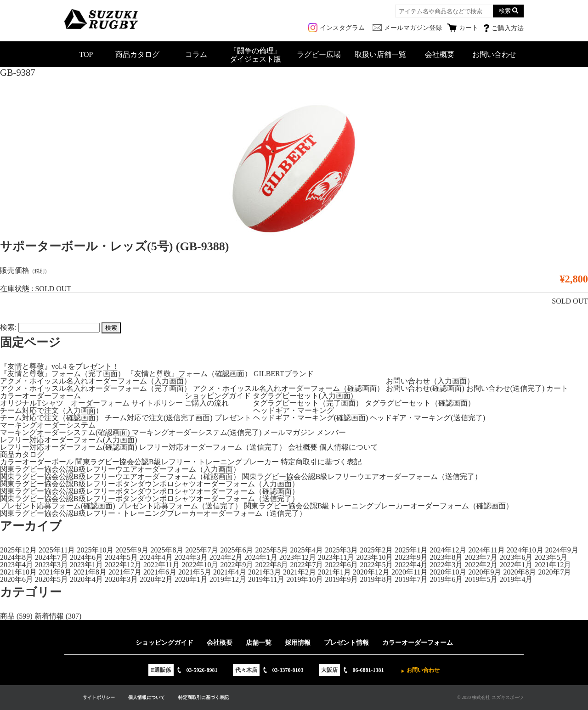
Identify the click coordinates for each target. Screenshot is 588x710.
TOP (86, 54)
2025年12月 (18, 550)
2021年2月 (300, 572)
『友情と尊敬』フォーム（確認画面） (189, 374)
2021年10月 (18, 572)
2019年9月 (341, 579)
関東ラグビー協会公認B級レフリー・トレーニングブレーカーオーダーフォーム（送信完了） (153, 513)
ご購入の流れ (207, 403)
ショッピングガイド (218, 396)
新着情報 (49, 616)
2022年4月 (411, 565)
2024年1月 (261, 557)
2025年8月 (167, 550)
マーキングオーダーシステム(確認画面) (65, 432)
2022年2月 (481, 565)
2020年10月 (448, 572)
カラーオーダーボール (37, 462)
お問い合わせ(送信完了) (506, 388)
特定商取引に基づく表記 (321, 462)
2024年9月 (562, 550)
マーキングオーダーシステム (48, 425)
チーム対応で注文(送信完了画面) (159, 418)
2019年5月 (481, 579)
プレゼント (233, 418)
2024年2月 (226, 557)
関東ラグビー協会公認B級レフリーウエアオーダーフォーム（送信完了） (362, 476)
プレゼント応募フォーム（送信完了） (180, 506)
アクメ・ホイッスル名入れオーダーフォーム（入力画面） (96, 381)
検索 (505, 11)
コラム (196, 54)
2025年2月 (376, 550)
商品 (7, 616)
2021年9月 (55, 572)
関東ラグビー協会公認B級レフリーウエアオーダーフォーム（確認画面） (120, 476)
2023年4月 (17, 565)
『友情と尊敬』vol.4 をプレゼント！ (60, 366)
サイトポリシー (157, 403)
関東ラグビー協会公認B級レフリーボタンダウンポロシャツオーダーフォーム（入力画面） (150, 484)
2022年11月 (161, 565)
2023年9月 (411, 557)
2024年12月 (448, 550)
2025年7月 (202, 550)
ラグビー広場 (319, 54)
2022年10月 (200, 565)
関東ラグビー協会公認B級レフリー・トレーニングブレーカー (177, 462)
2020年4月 (86, 579)
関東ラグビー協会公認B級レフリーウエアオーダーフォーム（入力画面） (120, 469)
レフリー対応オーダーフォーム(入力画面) (69, 440)
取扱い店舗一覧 (380, 54)
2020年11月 (410, 572)
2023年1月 (86, 565)
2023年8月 (446, 557)
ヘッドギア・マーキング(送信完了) (427, 418)
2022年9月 (237, 565)
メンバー (331, 432)
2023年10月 (374, 557)
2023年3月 (51, 565)
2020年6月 (17, 579)
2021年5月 (195, 572)
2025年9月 (132, 550)
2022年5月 (376, 565)
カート (557, 388)
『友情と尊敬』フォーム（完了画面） (62, 374)
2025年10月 (95, 550)
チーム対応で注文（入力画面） (51, 410)
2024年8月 (17, 557)
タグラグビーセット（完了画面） (308, 403)
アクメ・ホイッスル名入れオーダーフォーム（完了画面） (96, 388)
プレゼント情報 (346, 643)
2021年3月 (265, 572)
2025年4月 (306, 550)
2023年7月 (481, 557)
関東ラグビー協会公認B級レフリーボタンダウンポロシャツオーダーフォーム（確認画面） (150, 491)
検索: (8, 327)
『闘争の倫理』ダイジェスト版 (255, 55)
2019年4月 (516, 579)
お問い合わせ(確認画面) (425, 388)
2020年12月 (371, 572)
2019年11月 (266, 579)
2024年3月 (191, 557)
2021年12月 (553, 565)
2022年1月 (516, 565)
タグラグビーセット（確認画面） (420, 403)
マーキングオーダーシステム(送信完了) (197, 432)
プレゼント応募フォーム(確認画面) (58, 506)
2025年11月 (57, 550)
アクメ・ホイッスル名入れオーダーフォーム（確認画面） (288, 388)
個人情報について (349, 447)
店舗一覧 (259, 643)
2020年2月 (156, 579)
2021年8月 (90, 572)
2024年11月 (486, 550)
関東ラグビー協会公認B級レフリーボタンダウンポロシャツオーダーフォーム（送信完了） (150, 499)
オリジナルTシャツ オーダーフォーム (65, 403)
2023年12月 (298, 557)
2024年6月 (86, 557)
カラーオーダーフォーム (40, 396)
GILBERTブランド (284, 374)
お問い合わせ (494, 54)
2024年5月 (121, 557)
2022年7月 (306, 565)
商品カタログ (137, 54)
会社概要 (440, 54)
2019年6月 (446, 579)
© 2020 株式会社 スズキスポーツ (490, 697)
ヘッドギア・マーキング (294, 410)
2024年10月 (525, 550)
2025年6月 (237, 550)
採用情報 (298, 643)
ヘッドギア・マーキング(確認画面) (311, 418)
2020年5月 (51, 579)
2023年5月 (551, 557)
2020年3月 (121, 579)
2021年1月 (334, 572)
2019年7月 (411, 579)
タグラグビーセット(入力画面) (303, 396)
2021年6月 (160, 572)
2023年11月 (336, 557)
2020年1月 (191, 579)
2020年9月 (485, 572)
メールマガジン (289, 432)
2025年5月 (271, 550)
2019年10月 (305, 579)
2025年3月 (341, 550)
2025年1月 (411, 550)
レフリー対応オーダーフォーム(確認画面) (69, 447)
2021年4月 (230, 572)
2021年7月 (125, 572)
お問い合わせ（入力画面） (430, 381)
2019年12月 (228, 579)
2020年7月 (554, 572)
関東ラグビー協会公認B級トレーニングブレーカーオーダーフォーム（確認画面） (379, 506)
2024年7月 (51, 557)
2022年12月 (123, 565)
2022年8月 (271, 565)
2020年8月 (520, 572)
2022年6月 (341, 565)
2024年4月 (156, 557)
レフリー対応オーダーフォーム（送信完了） (213, 447)
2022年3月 (446, 565)
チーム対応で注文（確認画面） (51, 418)
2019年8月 (376, 579)
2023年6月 (516, 557)
